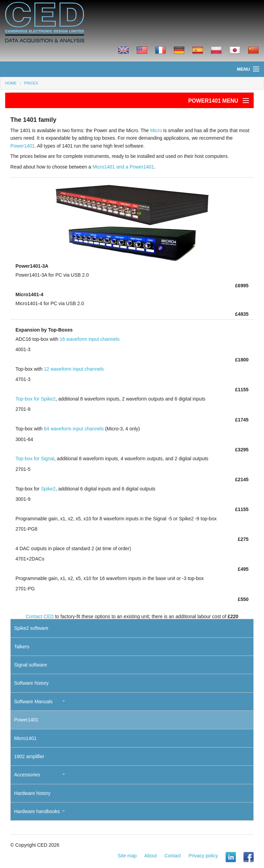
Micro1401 (25, 738)
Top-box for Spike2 (36, 399)
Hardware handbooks (37, 811)
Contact (173, 856)
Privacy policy (203, 856)
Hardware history (32, 793)
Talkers (22, 647)
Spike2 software (31, 628)
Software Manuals (33, 702)
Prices (31, 83)
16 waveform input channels (89, 339)
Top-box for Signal (35, 459)
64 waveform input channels (74, 429)
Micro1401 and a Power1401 (123, 167)
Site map (127, 856)
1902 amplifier (29, 756)
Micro (156, 130)
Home (11, 83)
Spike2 (48, 489)
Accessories (27, 775)
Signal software (31, 665)
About (151, 856)
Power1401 (23, 146)
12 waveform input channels (74, 369)
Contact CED (40, 616)
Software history (31, 683)
